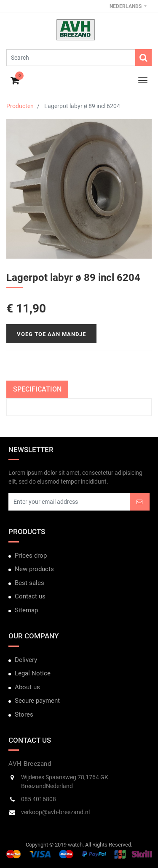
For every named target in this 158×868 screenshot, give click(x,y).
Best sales (29, 583)
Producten (20, 106)
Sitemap (26, 610)
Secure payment (37, 701)
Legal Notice (33, 673)
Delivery (26, 660)
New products (34, 569)
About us (27, 687)
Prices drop (31, 556)
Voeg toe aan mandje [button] (51, 334)
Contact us (30, 596)
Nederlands (126, 6)
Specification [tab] (37, 389)
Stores (24, 715)
